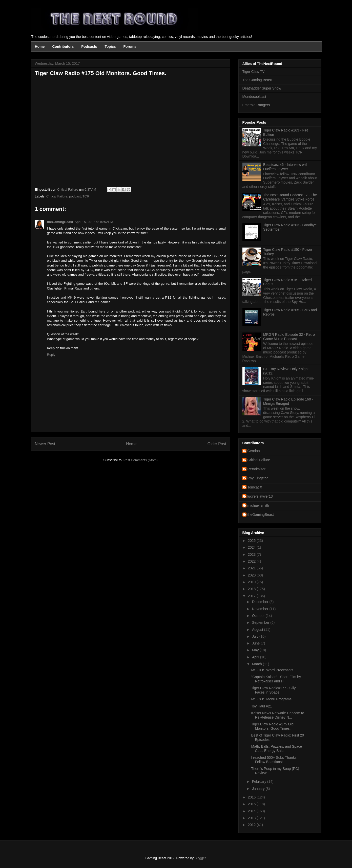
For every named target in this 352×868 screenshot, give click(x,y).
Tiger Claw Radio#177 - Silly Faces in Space (273, 690)
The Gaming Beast (257, 80)
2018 (252, 589)
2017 (252, 596)
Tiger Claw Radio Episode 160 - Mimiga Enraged (288, 401)
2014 (252, 811)
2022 (252, 561)
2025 (252, 541)
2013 (252, 818)
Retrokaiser (257, 469)
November (261, 609)
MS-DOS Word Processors (272, 670)
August (258, 630)
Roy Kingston (258, 478)
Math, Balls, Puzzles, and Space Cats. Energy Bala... (276, 749)
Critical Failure (57, 196)
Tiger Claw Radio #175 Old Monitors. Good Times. (272, 726)
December (261, 602)
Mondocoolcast (254, 97)
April (256, 657)
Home (40, 47)
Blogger (200, 858)
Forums (130, 47)
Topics (110, 47)
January (259, 789)
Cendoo (254, 451)
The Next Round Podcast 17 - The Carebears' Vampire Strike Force (290, 197)
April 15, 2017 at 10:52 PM (94, 222)
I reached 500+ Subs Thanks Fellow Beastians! (274, 760)
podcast (75, 196)
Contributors (63, 47)
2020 (252, 575)
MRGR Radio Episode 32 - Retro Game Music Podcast (289, 337)
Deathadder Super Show (262, 88)
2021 (252, 568)
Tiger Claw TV (254, 72)
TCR (86, 196)
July (256, 636)
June (256, 643)
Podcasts (89, 47)
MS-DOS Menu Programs (271, 699)
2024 (252, 547)
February (260, 782)
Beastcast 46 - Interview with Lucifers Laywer (286, 167)
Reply (51, 355)
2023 (252, 554)
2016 (252, 797)
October (259, 616)
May (256, 650)
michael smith (258, 505)
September (261, 622)
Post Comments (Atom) (141, 460)
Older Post (217, 444)
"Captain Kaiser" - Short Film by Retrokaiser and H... (276, 679)
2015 (252, 804)
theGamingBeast (60, 222)
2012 (252, 825)
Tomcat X (255, 487)
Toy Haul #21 (261, 706)
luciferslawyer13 (260, 496)
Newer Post (45, 444)
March (257, 664)
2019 (252, 582)
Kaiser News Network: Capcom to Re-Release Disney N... (277, 715)
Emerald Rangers (256, 105)
